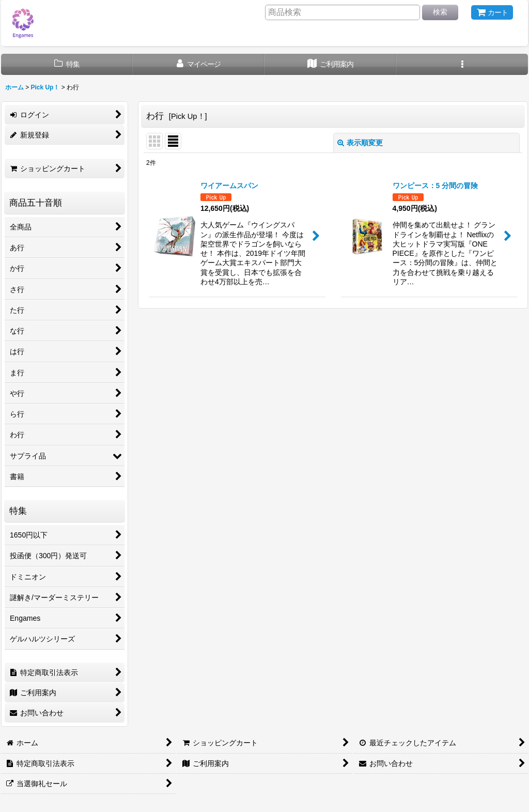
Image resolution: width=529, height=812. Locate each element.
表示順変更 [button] (360, 143)
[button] (462, 64)
